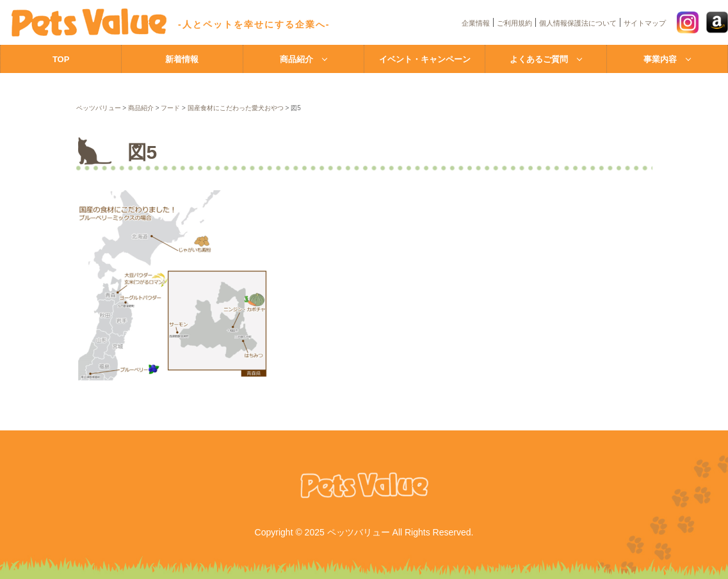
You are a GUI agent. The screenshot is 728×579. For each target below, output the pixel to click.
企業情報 (476, 23)
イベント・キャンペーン (425, 59)
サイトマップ (645, 23)
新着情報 (182, 59)
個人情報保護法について (578, 23)
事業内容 (660, 59)
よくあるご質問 (539, 59)
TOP (61, 59)
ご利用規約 (514, 23)
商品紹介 (296, 59)
